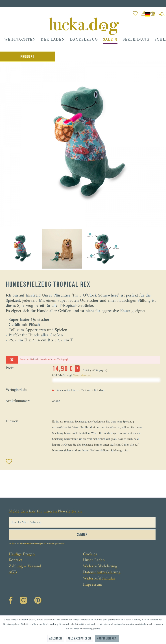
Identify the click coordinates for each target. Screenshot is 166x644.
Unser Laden (94, 560)
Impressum (93, 585)
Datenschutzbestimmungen (31, 544)
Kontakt (15, 560)
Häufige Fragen (22, 554)
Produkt (27, 57)
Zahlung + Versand (25, 566)
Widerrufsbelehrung (100, 566)
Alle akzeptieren (79, 639)
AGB (13, 572)
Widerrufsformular (99, 579)
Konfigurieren (107, 639)
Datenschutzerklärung (102, 572)
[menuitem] (135, 12)
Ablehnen (56, 639)
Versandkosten (82, 376)
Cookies (90, 554)
